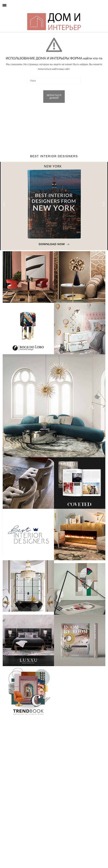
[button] (104, 204)
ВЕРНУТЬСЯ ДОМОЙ (54, 97)
